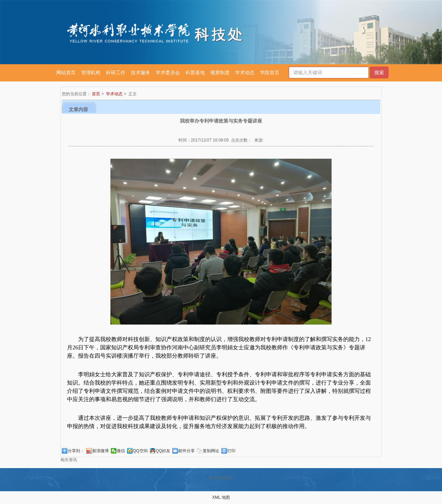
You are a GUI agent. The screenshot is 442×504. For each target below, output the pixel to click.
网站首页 (66, 72)
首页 (96, 94)
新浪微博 (100, 451)
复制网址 (211, 451)
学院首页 (270, 72)
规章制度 (220, 72)
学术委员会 (168, 72)
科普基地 (195, 72)
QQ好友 (163, 451)
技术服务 (141, 72)
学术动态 (245, 72)
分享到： (76, 451)
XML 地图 (221, 497)
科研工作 (116, 72)
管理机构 (91, 72)
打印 (231, 451)
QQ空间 (140, 451)
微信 (121, 451)
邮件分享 (186, 451)
